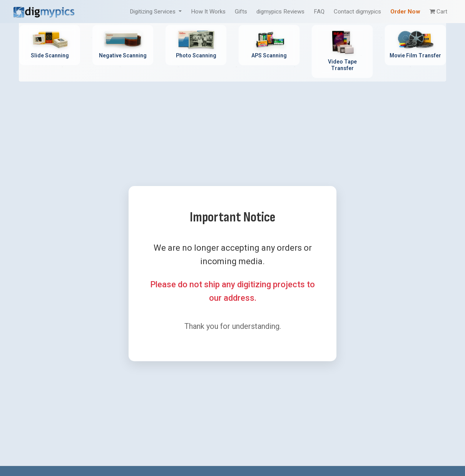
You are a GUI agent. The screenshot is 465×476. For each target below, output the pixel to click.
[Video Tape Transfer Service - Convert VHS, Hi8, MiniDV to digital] (342, 51)
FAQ (319, 12)
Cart (438, 12)
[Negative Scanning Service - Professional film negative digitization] (123, 45)
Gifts (241, 12)
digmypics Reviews (280, 12)
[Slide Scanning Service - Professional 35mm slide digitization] (50, 45)
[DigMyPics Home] (44, 11)
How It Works (208, 12)
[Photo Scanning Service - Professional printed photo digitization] (196, 45)
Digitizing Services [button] (153, 12)
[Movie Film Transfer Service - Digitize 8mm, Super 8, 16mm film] (415, 45)
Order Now (405, 12)
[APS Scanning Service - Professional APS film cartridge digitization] (269, 45)
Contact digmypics (357, 12)
